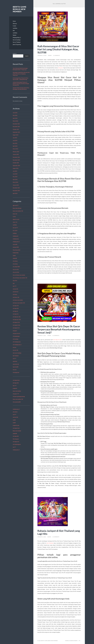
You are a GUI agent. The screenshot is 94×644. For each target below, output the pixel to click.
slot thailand (50, 543)
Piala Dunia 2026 (17, 250)
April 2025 (15, 146)
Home (14, 21)
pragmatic (15, 388)
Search (15, 53)
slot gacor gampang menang (19, 396)
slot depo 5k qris (57, 340)
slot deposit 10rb (16, 325)
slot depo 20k (16, 308)
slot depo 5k (15, 311)
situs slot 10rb (16, 272)
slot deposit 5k (16, 442)
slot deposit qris (16, 380)
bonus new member (17, 391)
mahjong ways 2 (16, 242)
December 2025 (16, 124)
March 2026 (15, 121)
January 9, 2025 (42, 336)
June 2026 (15, 113)
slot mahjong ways (17, 342)
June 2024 (15, 174)
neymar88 (15, 244)
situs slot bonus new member (19, 275)
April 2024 (15, 179)
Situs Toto (15, 281)
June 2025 (15, 140)
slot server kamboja (17, 353)
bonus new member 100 (18, 211)
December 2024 (16, 157)
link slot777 (15, 228)
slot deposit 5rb (16, 328)
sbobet (14, 256)
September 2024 (16, 166)
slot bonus (15, 294)
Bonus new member (17, 431)
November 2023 (16, 191)
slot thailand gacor (17, 444)
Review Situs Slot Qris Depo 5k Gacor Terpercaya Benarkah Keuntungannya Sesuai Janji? (59, 329)
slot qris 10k (15, 350)
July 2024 (15, 171)
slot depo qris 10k (17, 317)
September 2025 (16, 132)
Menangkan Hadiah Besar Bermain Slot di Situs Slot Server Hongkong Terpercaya (21, 74)
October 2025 (16, 129)
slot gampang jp (16, 336)
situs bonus (15, 261)
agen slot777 (16, 205)
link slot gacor (16, 439)
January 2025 (16, 154)
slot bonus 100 (16, 297)
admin (50, 55)
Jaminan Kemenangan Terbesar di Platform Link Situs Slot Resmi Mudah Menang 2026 (21, 84)
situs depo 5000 (16, 267)
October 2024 (16, 163)
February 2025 (16, 152)
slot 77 (14, 447)
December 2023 (16, 188)
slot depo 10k (16, 306)
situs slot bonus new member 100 (20, 278)
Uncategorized (16, 372)
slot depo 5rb (16, 314)
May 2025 (15, 143)
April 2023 (15, 193)
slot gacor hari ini (16, 333)
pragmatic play (16, 425)
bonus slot (15, 214)
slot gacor (15, 331)
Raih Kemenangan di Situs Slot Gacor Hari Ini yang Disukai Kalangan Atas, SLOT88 (58, 49)
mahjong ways (16, 239)
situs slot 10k (16, 269)
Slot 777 (15, 386)
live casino (15, 230)
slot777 (14, 359)
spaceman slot (16, 364)
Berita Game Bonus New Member (20, 9)
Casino (14, 26)
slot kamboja (16, 339)
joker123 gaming (17, 44)
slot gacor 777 (16, 394)
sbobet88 (15, 258)
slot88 (14, 420)
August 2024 (16, 168)
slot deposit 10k (16, 322)
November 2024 (16, 160)
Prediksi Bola (16, 253)
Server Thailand (17, 42)
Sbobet (15, 35)
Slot (14, 30)
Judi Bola (15, 28)
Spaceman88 (16, 367)
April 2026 (15, 118)
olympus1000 (16, 247)
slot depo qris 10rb (17, 320)
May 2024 (15, 177)
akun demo (15, 412)
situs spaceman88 (17, 402)
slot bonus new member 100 (19, 303)
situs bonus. (15, 264)
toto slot (15, 370)
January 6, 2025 (42, 537)
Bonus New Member (17, 208)
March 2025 (15, 149)
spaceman (15, 361)
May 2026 (15, 115)
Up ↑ (80, 641)
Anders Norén (74, 641)
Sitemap (15, 24)
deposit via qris (16, 219)
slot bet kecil (16, 292)
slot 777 (15, 286)
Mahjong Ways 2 (17, 38)
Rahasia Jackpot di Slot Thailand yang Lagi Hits (59, 532)
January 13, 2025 (42, 55)
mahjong (15, 233)
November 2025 (16, 127)
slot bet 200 (15, 289)
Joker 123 (15, 222)
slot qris (15, 347)
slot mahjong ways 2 (17, 345)
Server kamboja (17, 40)
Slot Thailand (16, 356)
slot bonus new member (18, 300)
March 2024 (15, 182)
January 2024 (16, 185)
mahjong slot (16, 236)
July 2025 (15, 138)
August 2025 (16, 135)
